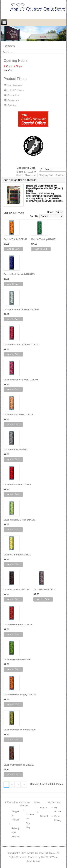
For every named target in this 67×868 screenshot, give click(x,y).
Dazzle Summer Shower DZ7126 (21, 309)
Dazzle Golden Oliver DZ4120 (20, 730)
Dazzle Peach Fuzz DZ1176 (18, 415)
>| (24, 784)
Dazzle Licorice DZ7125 (16, 590)
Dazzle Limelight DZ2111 (17, 555)
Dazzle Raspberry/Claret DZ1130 (21, 345)
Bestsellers (13, 95)
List (15, 213)
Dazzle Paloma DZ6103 (16, 449)
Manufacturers (15, 85)
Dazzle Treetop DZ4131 (44, 239)
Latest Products (16, 90)
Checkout (60, 175)
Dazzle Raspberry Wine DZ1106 (21, 380)
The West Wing (49, 857)
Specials (12, 105)
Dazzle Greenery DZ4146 (17, 660)
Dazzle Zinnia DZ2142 (15, 239)
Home (19, 175)
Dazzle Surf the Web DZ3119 (19, 274)
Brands (44, 807)
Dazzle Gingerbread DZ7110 (19, 765)
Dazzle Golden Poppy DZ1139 (20, 695)
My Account (31, 175)
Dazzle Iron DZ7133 (44, 589)
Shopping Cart (46, 175)
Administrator (33, 861)
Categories (13, 100)
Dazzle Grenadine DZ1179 (18, 624)
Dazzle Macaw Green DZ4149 (19, 520)
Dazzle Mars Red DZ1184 (17, 485)
